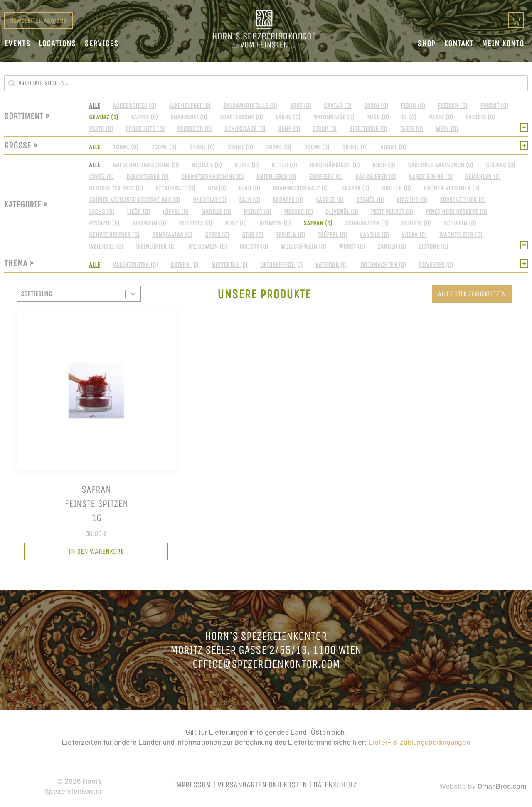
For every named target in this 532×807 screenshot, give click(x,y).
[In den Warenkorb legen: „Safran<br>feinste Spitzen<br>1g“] (96, 552)
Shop (426, 43)
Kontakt (459, 43)
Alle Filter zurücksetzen (472, 294)
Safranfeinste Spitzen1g (96, 503)
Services (101, 43)
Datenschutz (335, 785)
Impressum (192, 785)
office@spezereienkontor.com (266, 664)
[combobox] (71, 294)
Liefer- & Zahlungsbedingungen (419, 742)
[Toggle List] (133, 294)
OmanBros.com (502, 786)
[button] (95, 106)
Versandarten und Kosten (262, 785)
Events (17, 43)
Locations (57, 43)
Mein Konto (503, 43)
